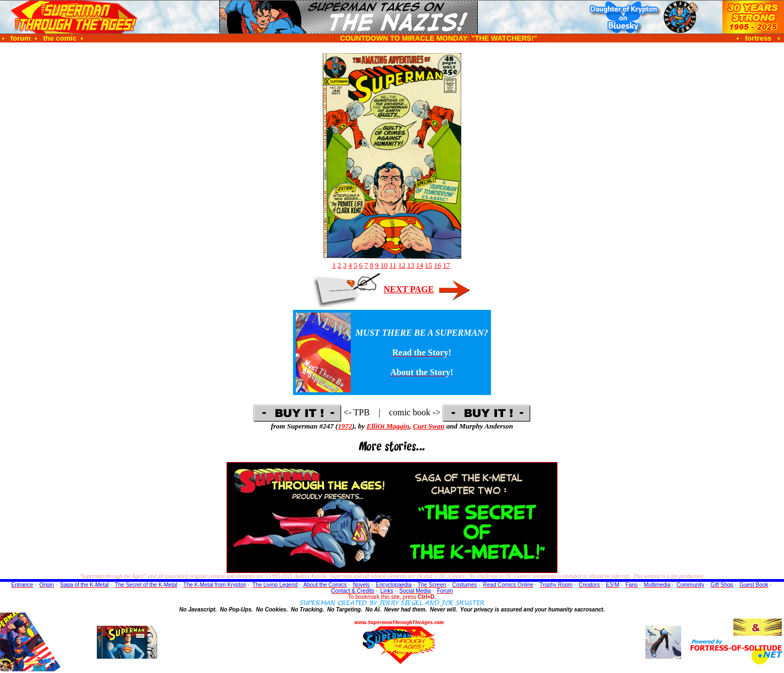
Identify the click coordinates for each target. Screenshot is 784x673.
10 (384, 265)
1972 (345, 426)
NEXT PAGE (409, 289)
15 (429, 265)
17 (446, 265)
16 (437, 265)
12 (402, 265)
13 (410, 265)
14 (420, 265)
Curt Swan (429, 426)
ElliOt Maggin (388, 426)
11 (393, 265)
